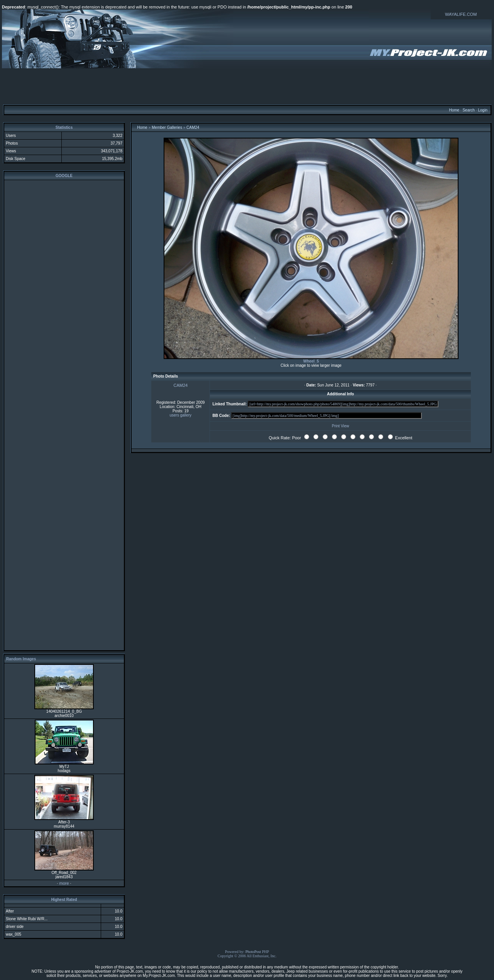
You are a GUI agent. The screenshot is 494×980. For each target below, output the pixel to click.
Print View (341, 426)
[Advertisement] (247, 86)
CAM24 (193, 127)
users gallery (180, 415)
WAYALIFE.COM (461, 14)
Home (454, 110)
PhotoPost (253, 952)
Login (482, 110)
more (64, 883)
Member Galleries (167, 127)
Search (469, 110)
